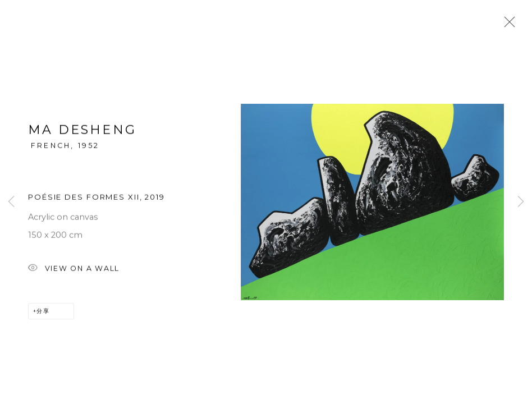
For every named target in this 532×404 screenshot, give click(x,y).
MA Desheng (82, 131)
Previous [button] (11, 202)
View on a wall (74, 270)
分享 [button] (43, 312)
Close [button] (507, 25)
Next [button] (521, 202)
